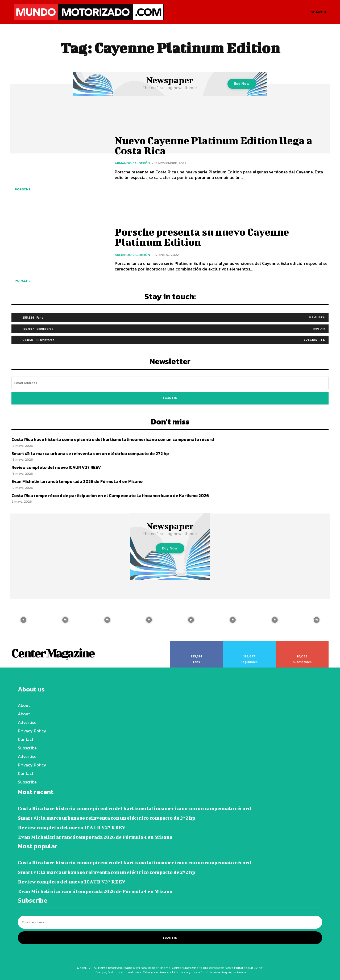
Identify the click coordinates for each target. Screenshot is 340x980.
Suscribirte (314, 340)
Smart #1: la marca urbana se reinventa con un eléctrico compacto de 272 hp (90, 453)
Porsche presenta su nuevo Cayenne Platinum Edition (202, 237)
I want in (170, 398)
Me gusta (317, 317)
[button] (318, 12)
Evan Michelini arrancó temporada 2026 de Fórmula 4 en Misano (77, 481)
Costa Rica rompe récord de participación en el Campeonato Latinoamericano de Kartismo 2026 (110, 495)
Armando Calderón (132, 163)
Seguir (319, 328)
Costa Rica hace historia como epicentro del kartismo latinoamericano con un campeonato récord (113, 439)
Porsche (23, 189)
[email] (170, 383)
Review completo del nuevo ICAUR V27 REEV (56, 467)
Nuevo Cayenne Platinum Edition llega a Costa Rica (213, 145)
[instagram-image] (23, 620)
